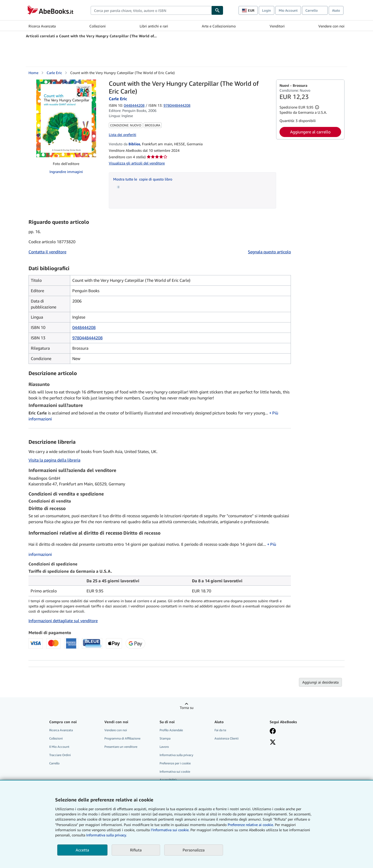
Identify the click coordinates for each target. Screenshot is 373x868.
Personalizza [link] (194, 850)
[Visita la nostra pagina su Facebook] (273, 731)
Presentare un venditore (121, 747)
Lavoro (164, 747)
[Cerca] (217, 10)
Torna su (187, 708)
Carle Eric (54, 73)
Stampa (165, 738)
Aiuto (336, 10)
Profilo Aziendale (171, 730)
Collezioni (98, 26)
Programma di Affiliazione (122, 738)
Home (33, 73)
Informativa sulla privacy (176, 755)
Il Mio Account (59, 747)
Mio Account (288, 10)
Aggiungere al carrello (310, 132)
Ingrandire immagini (66, 172)
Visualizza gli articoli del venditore (137, 163)
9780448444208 (87, 338)
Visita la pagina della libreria (54, 460)
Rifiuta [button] (136, 850)
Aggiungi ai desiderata (320, 682)
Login (267, 10)
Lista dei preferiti (123, 135)
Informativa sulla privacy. (106, 835)
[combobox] (151, 10)
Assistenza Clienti (227, 738)
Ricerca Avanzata (42, 26)
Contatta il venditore (47, 252)
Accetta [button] (82, 850)
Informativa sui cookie (175, 772)
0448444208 (134, 105)
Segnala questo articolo (269, 252)
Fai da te (220, 730)
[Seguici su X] (273, 743)
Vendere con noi (331, 26)
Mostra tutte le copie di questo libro (143, 179)
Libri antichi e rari (154, 26)
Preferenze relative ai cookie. (251, 825)
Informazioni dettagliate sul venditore (63, 621)
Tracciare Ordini (60, 755)
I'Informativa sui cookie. (170, 830)
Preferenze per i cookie (175, 763)
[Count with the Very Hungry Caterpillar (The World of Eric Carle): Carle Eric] (66, 118)
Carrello (54, 763)
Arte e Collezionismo (219, 26)
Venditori (277, 26)
